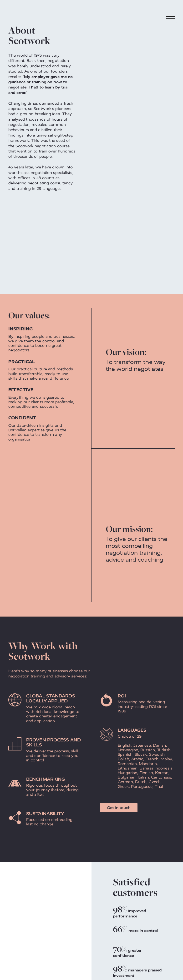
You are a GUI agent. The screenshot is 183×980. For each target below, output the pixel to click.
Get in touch (119, 808)
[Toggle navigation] (171, 18)
